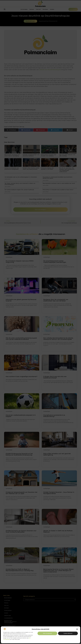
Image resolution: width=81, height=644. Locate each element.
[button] (77, 629)
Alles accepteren (47, 633)
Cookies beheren (68, 633)
